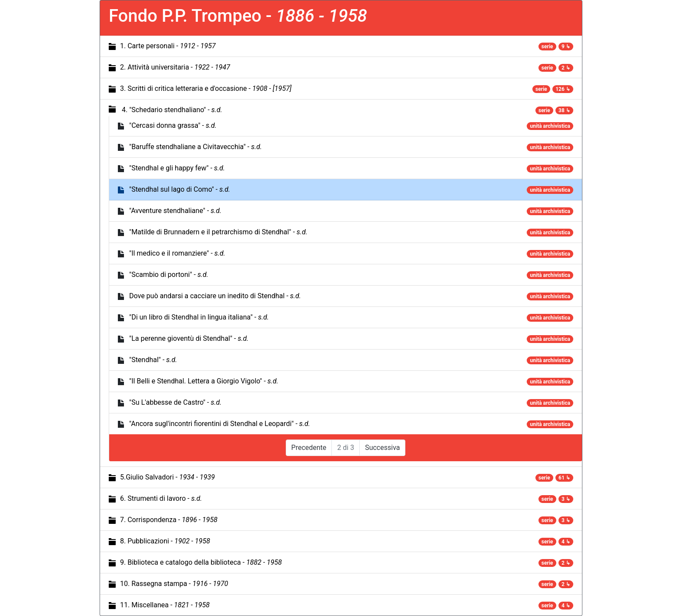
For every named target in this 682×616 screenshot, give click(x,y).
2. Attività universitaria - (175, 67)
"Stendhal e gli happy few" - (177, 168)
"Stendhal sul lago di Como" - (180, 189)
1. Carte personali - (168, 46)
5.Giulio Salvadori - (167, 477)
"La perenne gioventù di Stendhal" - (189, 338)
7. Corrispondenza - (169, 520)
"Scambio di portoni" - (169, 275)
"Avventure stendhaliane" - (175, 211)
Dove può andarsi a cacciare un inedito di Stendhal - (215, 296)
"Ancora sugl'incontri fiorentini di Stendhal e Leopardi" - (220, 424)
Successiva (382, 448)
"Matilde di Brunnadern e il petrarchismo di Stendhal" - (218, 232)
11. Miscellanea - (165, 605)
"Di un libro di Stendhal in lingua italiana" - (199, 317)
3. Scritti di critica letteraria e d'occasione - (206, 88)
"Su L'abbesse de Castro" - (175, 402)
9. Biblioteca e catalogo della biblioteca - (201, 562)
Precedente (309, 448)
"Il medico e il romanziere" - (177, 253)
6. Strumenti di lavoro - (161, 498)
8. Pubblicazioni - (165, 541)
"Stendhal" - (153, 360)
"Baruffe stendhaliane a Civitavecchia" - (196, 147)
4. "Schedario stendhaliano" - (172, 110)
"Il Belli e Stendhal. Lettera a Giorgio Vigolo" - (204, 381)
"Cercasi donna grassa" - (173, 125)
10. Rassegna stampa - (174, 584)
